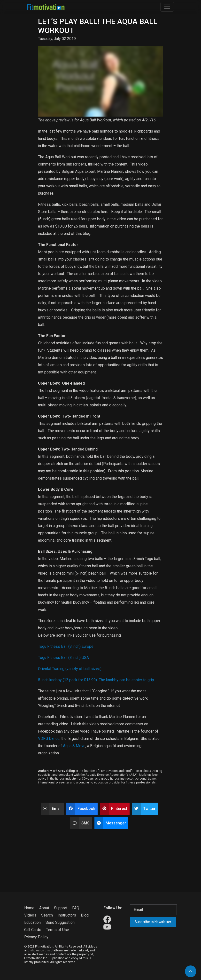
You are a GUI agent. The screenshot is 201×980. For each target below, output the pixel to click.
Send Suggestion (60, 922)
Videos (30, 915)
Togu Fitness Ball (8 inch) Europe (66, 646)
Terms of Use (58, 930)
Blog (85, 915)
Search (47, 915)
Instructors (67, 915)
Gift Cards (33, 930)
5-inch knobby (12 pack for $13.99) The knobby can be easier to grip (96, 680)
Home (29, 908)
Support (61, 908)
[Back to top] (191, 971)
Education (32, 922)
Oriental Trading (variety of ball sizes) (70, 669)
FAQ (76, 908)
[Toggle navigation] (167, 7)
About (44, 908)
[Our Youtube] (107, 927)
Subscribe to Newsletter (153, 922)
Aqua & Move (74, 746)
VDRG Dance (49, 739)
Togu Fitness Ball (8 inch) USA (63, 658)
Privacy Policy (36, 937)
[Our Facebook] (107, 920)
